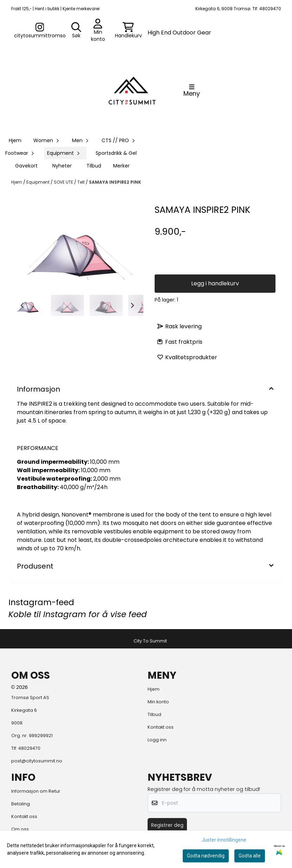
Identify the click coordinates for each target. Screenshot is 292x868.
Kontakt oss (161, 727)
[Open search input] (76, 31)
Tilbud (94, 166)
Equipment (38, 182)
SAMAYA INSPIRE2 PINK (115, 182)
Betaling (21, 804)
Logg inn (157, 740)
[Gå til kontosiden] (40, 31)
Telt (82, 182)
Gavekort (26, 166)
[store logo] (132, 90)
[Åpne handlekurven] (128, 31)
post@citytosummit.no (37, 761)
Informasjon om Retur (36, 791)
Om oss (20, 829)
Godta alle (250, 856)
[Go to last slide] (22, 305)
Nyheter (62, 166)
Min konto (158, 702)
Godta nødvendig (206, 856)
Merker (121, 166)
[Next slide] (132, 305)
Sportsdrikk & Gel (116, 153)
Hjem (17, 182)
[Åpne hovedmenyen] (192, 90)
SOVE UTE (64, 182)
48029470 (29, 748)
